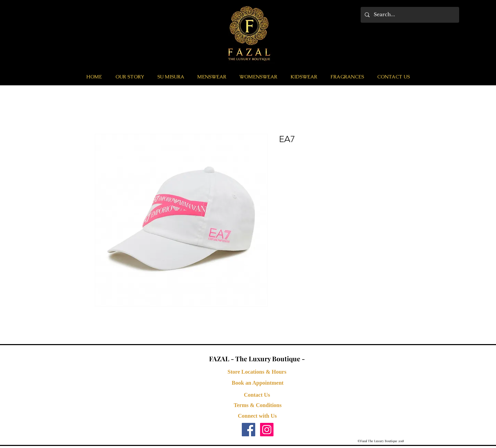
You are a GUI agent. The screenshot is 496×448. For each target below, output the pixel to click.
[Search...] (409, 15)
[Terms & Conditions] (258, 405)
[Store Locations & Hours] (257, 372)
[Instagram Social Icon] (267, 430)
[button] (212, 77)
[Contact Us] (257, 395)
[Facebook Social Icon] (249, 430)
